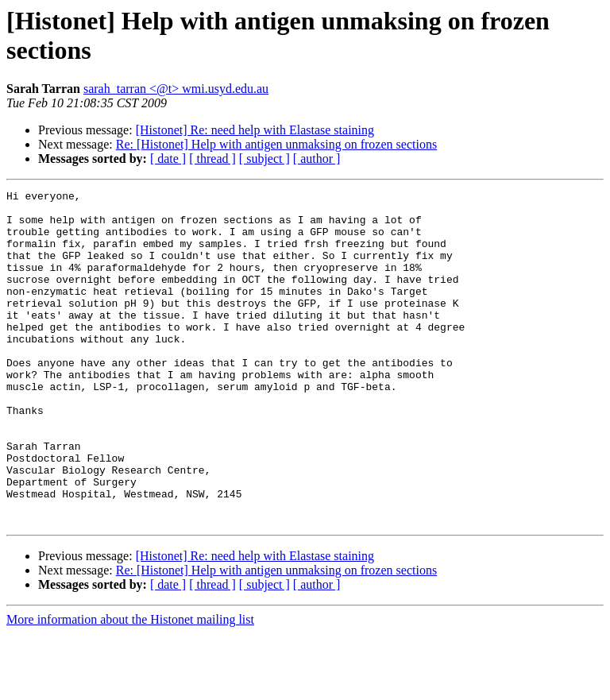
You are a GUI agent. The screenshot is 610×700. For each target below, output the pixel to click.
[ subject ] (264, 159)
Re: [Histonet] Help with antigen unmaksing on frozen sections (276, 144)
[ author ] (317, 159)
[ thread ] (212, 159)
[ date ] (168, 159)
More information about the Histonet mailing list (130, 686)
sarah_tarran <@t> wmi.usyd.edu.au (176, 89)
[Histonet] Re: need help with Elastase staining (255, 130)
